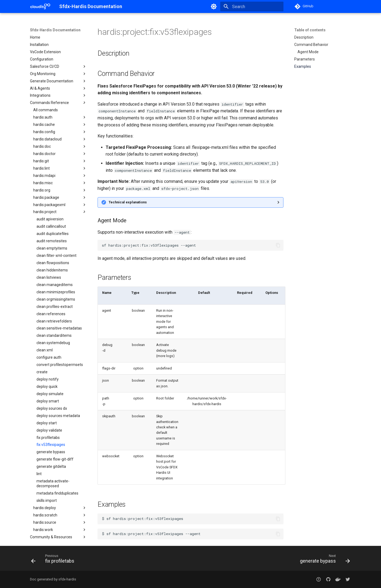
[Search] (252, 6)
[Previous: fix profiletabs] (54, 560)
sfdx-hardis (67, 579)
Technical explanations (128, 202)
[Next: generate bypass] (323, 560)
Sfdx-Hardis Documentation (55, 30)
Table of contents (310, 30)
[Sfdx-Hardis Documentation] (40, 6)
